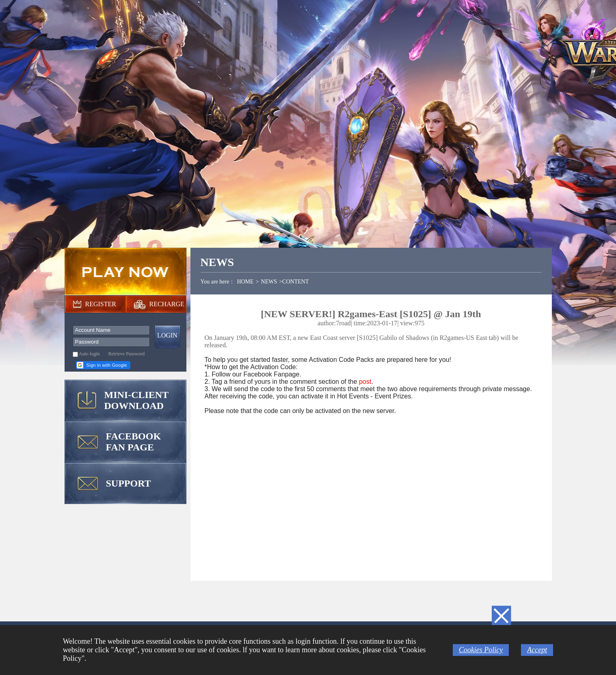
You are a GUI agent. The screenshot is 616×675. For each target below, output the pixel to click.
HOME (245, 282)
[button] (103, 365)
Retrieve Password (127, 354)
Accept (537, 650)
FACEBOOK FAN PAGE (134, 442)
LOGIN (167, 335)
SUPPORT (129, 483)
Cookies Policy (481, 650)
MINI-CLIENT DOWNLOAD (137, 400)
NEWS (269, 282)
